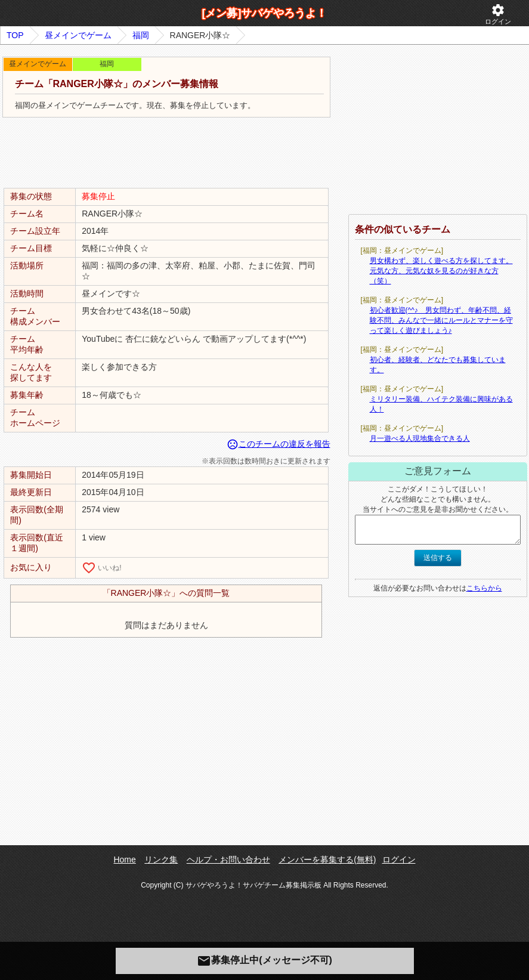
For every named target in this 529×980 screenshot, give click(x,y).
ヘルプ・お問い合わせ (228, 860)
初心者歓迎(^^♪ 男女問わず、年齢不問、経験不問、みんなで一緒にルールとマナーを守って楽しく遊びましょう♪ (441, 320)
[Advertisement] (166, 153)
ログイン (498, 14)
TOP (15, 35)
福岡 (141, 35)
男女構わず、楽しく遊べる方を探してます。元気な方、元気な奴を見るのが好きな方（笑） (441, 271)
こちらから (484, 588)
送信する (438, 558)
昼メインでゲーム (78, 35)
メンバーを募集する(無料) (327, 860)
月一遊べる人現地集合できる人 (420, 438)
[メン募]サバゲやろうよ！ (265, 13)
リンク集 (161, 860)
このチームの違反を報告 (279, 444)
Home (124, 860)
